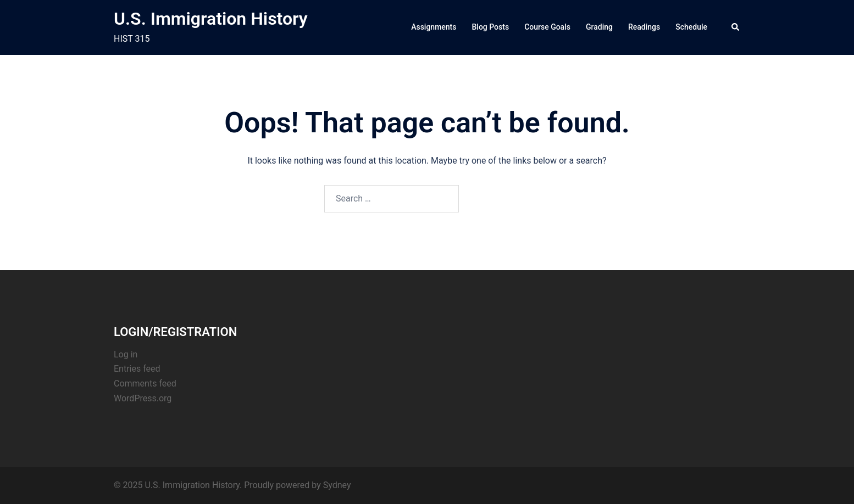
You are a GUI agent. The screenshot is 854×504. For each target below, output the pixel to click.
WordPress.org (143, 398)
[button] (736, 27)
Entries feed (137, 369)
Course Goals (547, 27)
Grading (599, 27)
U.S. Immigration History (211, 19)
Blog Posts (491, 27)
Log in (126, 354)
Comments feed (145, 383)
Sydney (337, 485)
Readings (644, 27)
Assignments (434, 27)
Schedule (691, 27)
